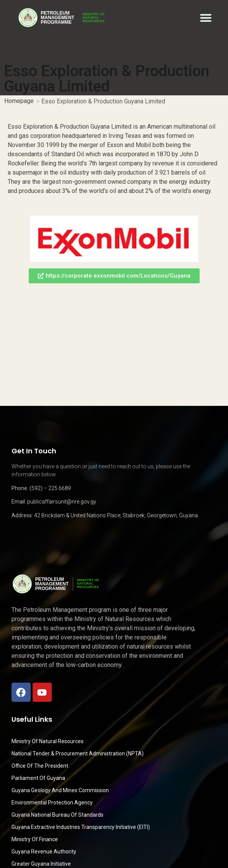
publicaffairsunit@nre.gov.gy (62, 502)
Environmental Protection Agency (52, 803)
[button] (206, 18)
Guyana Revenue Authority (44, 852)
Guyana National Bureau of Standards (57, 815)
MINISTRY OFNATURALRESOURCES (94, 18)
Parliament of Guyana (38, 778)
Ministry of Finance (35, 839)
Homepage (19, 101)
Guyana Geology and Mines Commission (60, 790)
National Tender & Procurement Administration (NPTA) (78, 754)
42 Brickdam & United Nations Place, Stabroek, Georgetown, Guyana (116, 515)
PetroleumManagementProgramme (57, 18)
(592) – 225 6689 (50, 488)
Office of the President (40, 766)
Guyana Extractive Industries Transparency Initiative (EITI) (81, 827)
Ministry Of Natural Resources (48, 741)
